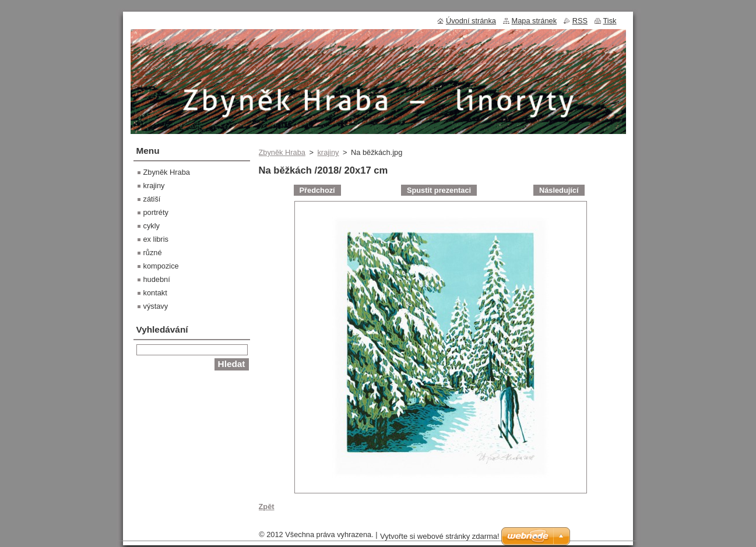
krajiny (328, 152)
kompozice (161, 266)
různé (153, 253)
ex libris (156, 239)
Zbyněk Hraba (282, 152)
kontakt (155, 293)
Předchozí (317, 190)
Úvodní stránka (471, 21)
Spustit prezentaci (439, 190)
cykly (152, 226)
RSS (580, 21)
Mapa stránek (535, 21)
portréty (156, 212)
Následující (559, 190)
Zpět (267, 507)
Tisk (610, 21)
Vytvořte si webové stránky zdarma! (440, 536)
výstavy (156, 306)
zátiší (152, 199)
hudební (157, 279)
